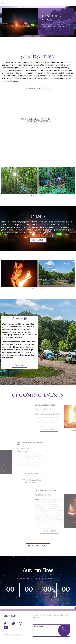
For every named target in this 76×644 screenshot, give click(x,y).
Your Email (38, 630)
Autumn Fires (38, 573)
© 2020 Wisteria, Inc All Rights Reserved (14, 639)
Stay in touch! (10, 620)
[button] (3, 3)
